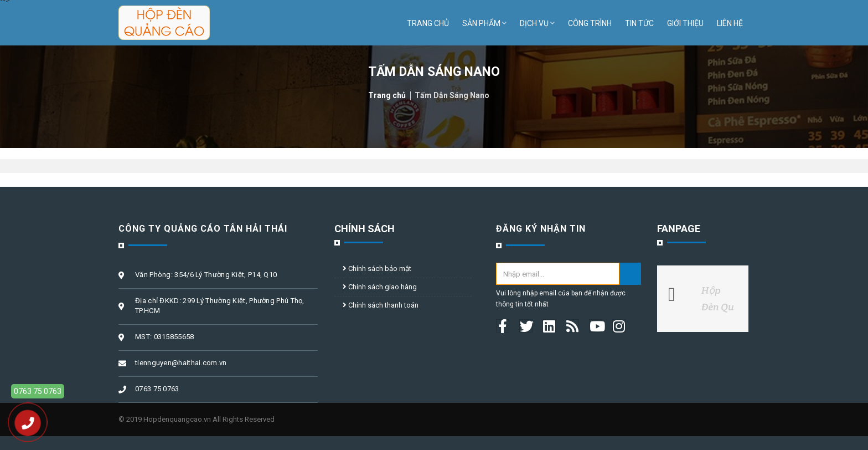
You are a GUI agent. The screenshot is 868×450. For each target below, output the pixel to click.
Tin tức (639, 23)
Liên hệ (730, 23)
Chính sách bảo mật (377, 269)
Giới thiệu (685, 23)
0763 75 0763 (38, 391)
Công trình (590, 23)
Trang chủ (428, 23)
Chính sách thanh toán (381, 305)
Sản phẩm (484, 23)
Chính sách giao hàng (380, 287)
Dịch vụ (537, 23)
